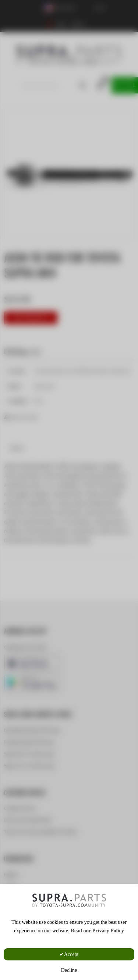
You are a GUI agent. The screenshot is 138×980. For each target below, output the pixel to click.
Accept (71, 954)
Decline (69, 970)
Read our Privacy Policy (97, 931)
